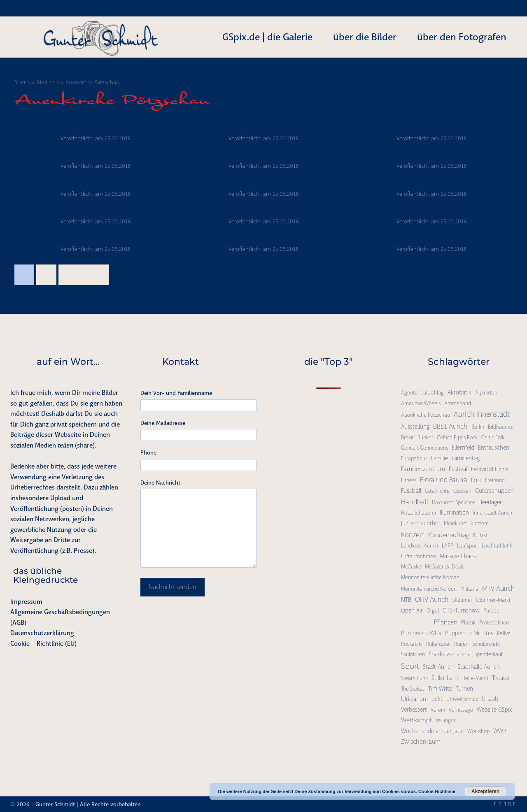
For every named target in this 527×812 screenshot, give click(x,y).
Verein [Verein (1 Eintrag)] (438, 710)
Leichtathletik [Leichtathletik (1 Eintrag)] (497, 546)
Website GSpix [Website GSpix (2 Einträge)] (494, 710)
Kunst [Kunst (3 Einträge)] (480, 535)
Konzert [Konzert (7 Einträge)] (413, 535)
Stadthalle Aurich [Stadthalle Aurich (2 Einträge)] (479, 667)
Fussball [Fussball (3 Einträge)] (411, 491)
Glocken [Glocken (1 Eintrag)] (462, 491)
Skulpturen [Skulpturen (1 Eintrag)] (413, 654)
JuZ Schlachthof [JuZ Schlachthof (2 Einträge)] (421, 523)
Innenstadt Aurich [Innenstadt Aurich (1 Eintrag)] (492, 513)
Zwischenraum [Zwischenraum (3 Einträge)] (421, 742)
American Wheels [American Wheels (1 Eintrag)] (421, 403)
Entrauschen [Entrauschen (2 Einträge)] (494, 448)
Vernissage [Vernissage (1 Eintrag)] (461, 710)
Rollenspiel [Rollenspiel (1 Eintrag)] (438, 644)
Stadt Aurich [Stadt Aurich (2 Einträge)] (438, 667)
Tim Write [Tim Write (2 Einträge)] (440, 689)
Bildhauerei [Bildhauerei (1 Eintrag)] (501, 427)
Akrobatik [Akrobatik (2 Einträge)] (459, 392)
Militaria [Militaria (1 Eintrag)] (469, 589)
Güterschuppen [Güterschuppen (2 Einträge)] (494, 491)
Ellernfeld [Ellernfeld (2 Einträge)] (463, 448)
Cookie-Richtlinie (437, 791)
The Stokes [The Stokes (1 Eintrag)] (413, 689)
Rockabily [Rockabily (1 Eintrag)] (412, 644)
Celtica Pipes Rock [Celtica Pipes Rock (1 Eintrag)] (457, 437)
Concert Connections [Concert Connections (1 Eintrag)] (424, 448)
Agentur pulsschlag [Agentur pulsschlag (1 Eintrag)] (422, 393)
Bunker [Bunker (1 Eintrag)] (425, 437)
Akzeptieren (485, 791)
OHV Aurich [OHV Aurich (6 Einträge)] (432, 599)
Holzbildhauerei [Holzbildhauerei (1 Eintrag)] (419, 513)
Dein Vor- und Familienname (176, 393)
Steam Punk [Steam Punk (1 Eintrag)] (414, 678)
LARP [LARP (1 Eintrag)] (448, 546)
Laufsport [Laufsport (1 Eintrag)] (468, 546)
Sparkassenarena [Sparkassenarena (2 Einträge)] (450, 654)
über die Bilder (365, 37)
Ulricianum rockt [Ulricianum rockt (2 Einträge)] (422, 699)
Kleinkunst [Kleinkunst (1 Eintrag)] (455, 523)
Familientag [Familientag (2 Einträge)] (466, 458)
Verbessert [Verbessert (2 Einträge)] (414, 710)
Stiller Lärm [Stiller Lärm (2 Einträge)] (445, 678)
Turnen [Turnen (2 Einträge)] (464, 689)
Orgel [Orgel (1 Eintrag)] (433, 611)
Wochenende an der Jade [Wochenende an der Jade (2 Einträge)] (432, 731)
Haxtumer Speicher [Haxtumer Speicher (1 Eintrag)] (453, 502)
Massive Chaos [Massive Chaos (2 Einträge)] (458, 556)
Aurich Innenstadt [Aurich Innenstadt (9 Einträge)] (482, 414)
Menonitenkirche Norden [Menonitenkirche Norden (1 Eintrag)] (429, 589)
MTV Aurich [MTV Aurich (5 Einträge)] (498, 588)
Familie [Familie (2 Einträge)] (440, 458)
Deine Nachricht (160, 483)
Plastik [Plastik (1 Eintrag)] (468, 623)
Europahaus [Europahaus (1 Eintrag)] (414, 458)
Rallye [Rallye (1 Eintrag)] (504, 633)
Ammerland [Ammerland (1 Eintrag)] (458, 403)
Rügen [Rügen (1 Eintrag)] (461, 644)
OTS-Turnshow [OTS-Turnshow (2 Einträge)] (461, 610)
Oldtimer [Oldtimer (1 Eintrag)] (462, 600)
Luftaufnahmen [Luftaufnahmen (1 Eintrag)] (419, 556)
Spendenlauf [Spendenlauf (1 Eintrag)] (489, 654)
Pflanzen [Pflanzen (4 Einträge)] (446, 622)
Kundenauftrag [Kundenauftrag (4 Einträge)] (449, 535)
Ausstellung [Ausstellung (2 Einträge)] (415, 427)
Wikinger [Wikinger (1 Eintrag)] (445, 720)
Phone (148, 452)
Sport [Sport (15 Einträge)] (410, 666)
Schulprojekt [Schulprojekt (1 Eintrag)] (486, 644)
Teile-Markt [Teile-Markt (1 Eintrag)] (476, 678)
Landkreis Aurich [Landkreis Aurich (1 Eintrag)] (420, 546)
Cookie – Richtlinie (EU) (43, 644)
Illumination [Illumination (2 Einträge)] (454, 513)
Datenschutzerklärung (42, 633)
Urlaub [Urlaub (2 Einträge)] (490, 699)
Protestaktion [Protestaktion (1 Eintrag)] (494, 623)
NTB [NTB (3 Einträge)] (406, 600)
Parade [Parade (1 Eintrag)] (491, 611)
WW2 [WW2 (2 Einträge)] (500, 731)
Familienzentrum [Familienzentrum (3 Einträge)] (423, 469)
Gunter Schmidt (55, 804)
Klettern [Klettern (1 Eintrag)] (480, 523)
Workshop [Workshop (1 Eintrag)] (478, 731)
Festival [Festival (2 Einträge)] (458, 469)
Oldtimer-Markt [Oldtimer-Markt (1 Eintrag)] (493, 600)
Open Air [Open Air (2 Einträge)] (412, 610)
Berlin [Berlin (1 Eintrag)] (478, 427)
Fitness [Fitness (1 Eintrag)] (409, 480)
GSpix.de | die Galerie (267, 37)
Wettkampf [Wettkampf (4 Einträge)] (416, 720)
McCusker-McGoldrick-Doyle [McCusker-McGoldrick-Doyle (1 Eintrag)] (433, 567)
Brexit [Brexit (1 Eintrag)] (407, 437)
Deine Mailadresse (163, 423)
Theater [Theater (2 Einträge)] (501, 678)
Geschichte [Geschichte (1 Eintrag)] (437, 491)
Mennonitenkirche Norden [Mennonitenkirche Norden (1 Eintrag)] (430, 577)
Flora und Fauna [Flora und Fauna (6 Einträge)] (444, 480)
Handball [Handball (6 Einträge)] (415, 502)
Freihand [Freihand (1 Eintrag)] (495, 480)
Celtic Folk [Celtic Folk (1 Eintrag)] (493, 437)
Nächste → (84, 275)
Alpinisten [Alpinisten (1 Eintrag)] (486, 393)
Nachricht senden (173, 587)
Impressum (26, 602)
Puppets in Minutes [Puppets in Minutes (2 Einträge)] (469, 633)
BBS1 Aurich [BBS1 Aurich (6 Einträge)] (450, 426)
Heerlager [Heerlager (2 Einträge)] (490, 502)
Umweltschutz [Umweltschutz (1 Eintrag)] (462, 699)
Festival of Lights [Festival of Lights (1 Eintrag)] (490, 469)
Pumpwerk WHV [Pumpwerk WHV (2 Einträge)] (421, 633)
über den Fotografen (462, 37)
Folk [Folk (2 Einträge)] (476, 480)
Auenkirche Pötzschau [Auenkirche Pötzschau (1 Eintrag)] (426, 415)
